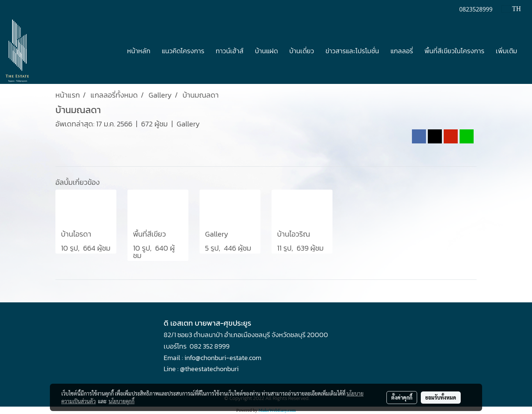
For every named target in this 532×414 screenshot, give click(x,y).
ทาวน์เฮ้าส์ (230, 51)
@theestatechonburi (209, 369)
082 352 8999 (209, 346)
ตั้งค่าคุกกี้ (402, 397)
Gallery (188, 124)
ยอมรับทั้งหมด (441, 397)
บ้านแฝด (266, 51)
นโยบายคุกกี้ (122, 401)
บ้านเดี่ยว (302, 51)
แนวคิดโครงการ (183, 51)
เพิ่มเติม (507, 51)
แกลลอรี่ (402, 51)
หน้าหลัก (139, 51)
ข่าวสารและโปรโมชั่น (352, 51)
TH (511, 9)
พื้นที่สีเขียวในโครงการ (454, 51)
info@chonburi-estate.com (223, 358)
